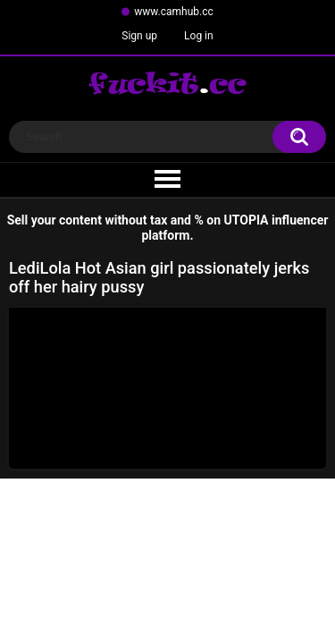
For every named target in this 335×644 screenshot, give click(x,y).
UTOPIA (247, 220)
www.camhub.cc (174, 12)
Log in (199, 36)
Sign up (139, 36)
